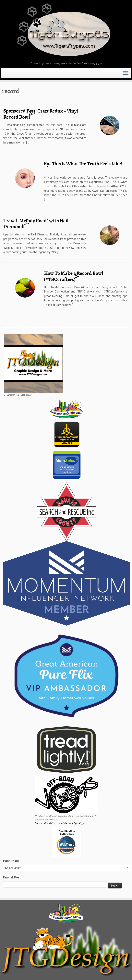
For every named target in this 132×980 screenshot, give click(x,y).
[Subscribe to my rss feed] (6, 73)
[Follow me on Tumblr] (19, 73)
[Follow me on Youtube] (21, 73)
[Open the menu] (126, 73)
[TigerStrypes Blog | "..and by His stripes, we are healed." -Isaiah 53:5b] (66, 31)
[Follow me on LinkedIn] (26, 73)
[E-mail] (8, 73)
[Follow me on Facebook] (13, 73)
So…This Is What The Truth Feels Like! (83, 164)
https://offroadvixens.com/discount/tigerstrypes (60, 823)
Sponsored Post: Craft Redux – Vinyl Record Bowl (41, 114)
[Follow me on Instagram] (16, 73)
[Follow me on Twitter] (11, 73)
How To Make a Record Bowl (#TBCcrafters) (74, 276)
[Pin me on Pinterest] (24, 73)
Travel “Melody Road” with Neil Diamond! (36, 224)
